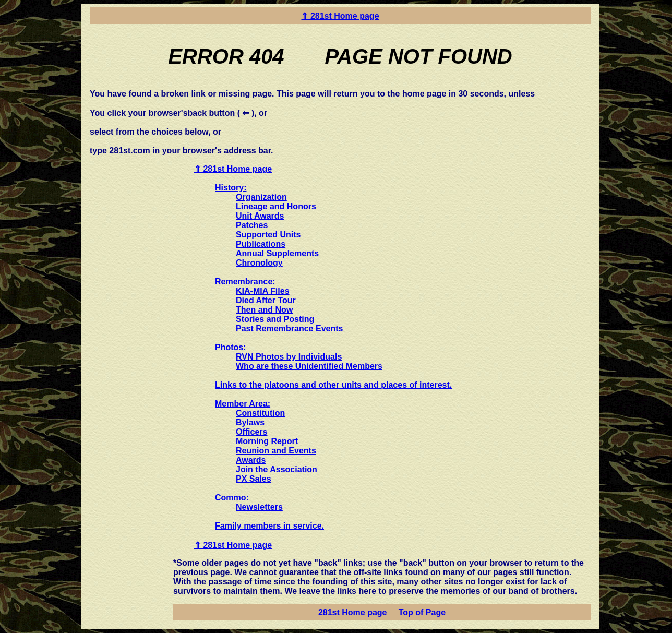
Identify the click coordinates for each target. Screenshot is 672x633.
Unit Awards (260, 216)
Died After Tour (266, 300)
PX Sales (254, 479)
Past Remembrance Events (289, 329)
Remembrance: (245, 282)
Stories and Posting (275, 319)
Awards (251, 460)
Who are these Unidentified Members (309, 366)
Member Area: (243, 404)
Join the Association (277, 469)
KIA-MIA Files (263, 291)
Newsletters (259, 507)
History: (231, 188)
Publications (261, 244)
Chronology (259, 263)
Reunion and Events (276, 451)
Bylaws (250, 422)
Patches (252, 225)
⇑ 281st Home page (340, 16)
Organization (261, 197)
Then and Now (264, 310)
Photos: (231, 347)
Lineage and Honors (276, 206)
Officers (251, 432)
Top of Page (422, 612)
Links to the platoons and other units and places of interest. (333, 385)
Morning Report (267, 441)
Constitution (260, 413)
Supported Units (268, 235)
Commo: (232, 498)
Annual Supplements (277, 253)
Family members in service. (269, 526)
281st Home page (353, 612)
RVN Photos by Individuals (289, 357)
